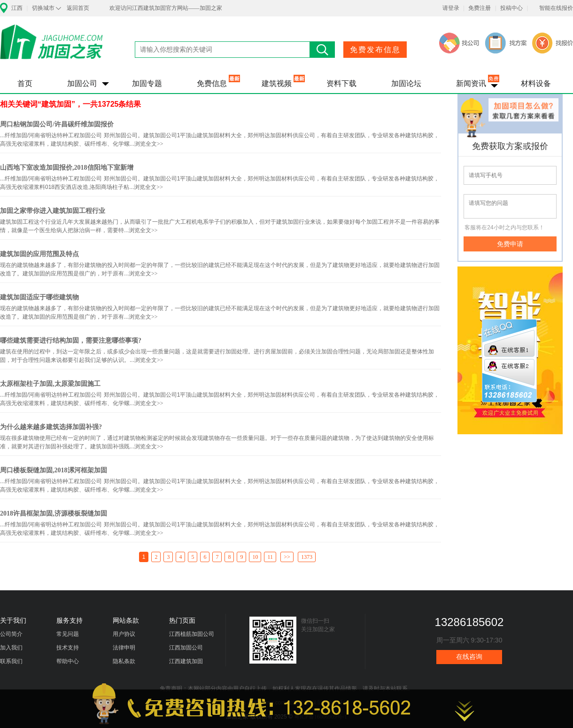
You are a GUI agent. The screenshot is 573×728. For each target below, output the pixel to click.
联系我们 (11, 661)
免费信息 (212, 83)
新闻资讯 (471, 83)
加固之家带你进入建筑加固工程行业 (53, 211)
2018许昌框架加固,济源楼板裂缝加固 (54, 513)
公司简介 (11, 634)
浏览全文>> (149, 144)
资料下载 (341, 83)
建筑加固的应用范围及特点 (39, 254)
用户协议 (124, 634)
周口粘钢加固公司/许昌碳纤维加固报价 (57, 124)
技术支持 (68, 648)
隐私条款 (124, 661)
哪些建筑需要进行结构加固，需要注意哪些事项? (71, 341)
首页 (25, 83)
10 (255, 557)
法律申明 (124, 648)
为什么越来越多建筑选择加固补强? (51, 427)
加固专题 (147, 83)
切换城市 (43, 8)
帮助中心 (68, 661)
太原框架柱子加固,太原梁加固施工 (50, 384)
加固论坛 (406, 83)
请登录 (451, 8)
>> (287, 557)
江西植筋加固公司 (192, 634)
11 (270, 557)
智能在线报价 (556, 8)
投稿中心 (511, 8)
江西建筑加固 (186, 661)
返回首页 (78, 8)
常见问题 (68, 634)
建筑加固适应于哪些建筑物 (39, 297)
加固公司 (82, 83)
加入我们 (11, 648)
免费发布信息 (375, 50)
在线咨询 (469, 657)
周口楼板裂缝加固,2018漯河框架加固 (54, 470)
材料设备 (536, 83)
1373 (307, 557)
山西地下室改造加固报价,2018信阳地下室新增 (67, 168)
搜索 (322, 50)
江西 (17, 8)
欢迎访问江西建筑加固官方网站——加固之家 (166, 8)
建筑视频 (277, 83)
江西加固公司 (186, 648)
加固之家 (52, 48)
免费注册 (480, 8)
